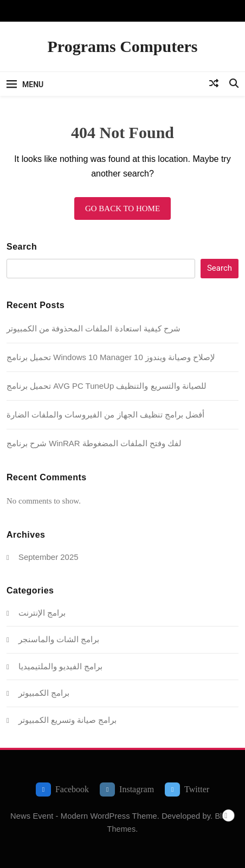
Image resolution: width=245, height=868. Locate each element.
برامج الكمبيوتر (44, 693)
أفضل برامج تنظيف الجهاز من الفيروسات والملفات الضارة (105, 415)
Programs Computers (123, 46)
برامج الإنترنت (42, 613)
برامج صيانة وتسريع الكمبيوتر (67, 720)
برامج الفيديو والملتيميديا (60, 666)
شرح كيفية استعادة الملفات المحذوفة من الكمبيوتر (94, 328)
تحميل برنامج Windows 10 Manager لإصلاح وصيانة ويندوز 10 (111, 357)
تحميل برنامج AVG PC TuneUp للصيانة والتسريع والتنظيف (107, 386)
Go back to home (122, 208)
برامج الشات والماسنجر (59, 639)
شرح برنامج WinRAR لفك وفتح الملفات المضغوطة (94, 443)
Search (22, 247)
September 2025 (49, 557)
